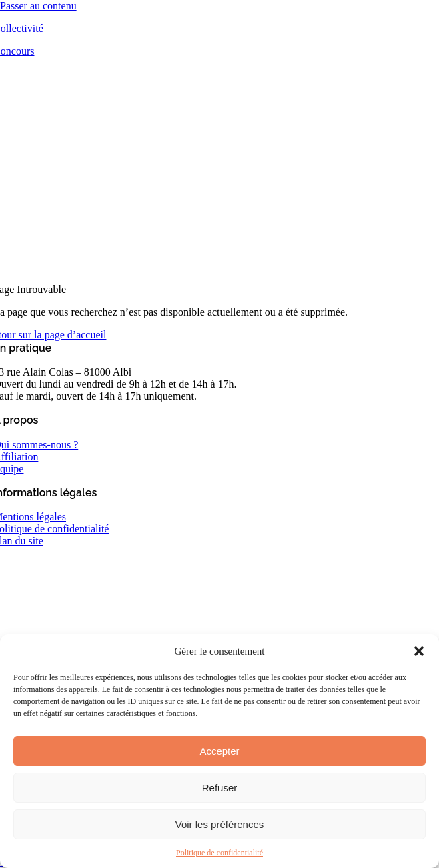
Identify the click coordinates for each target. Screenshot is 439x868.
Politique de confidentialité (220, 853)
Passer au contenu (38, 6)
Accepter (219, 751)
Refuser (220, 788)
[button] (419, 651)
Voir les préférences (220, 824)
